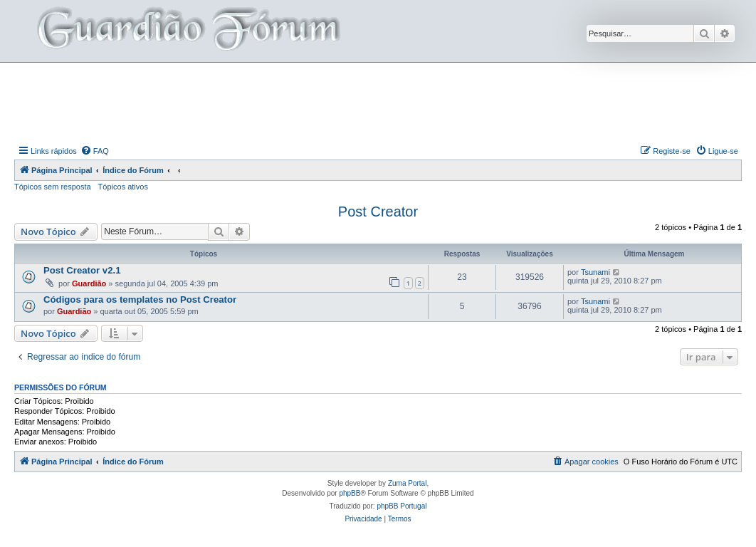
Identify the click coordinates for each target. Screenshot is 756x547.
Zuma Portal (407, 483)
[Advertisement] (378, 102)
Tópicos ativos (123, 187)
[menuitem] (95, 151)
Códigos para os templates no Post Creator (140, 299)
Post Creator (378, 212)
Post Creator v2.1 (82, 270)
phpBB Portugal (401, 506)
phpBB (350, 493)
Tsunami (595, 272)
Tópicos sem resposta (53, 187)
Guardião (89, 283)
